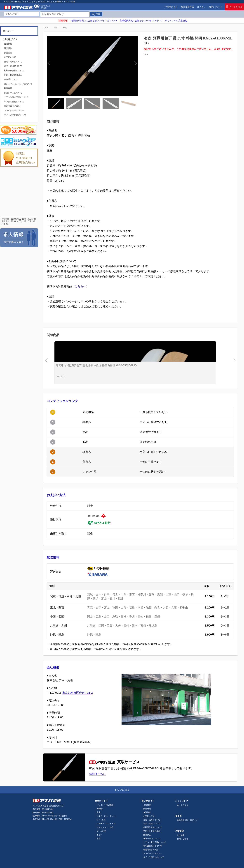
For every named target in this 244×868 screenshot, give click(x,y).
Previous (71, 66)
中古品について (11, 79)
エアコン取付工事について (16, 97)
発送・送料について (13, 62)
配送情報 (53, 557)
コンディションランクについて (18, 84)
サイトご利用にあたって (15, 115)
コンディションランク (62, 401)
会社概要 (53, 667)
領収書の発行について (14, 102)
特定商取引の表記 (12, 106)
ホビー (46, 28)
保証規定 (8, 53)
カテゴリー (8, 31)
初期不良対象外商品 (13, 75)
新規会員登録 (187, 7)
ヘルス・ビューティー (106, 816)
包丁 (56, 28)
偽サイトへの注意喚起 (176, 21)
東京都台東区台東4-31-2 (77, 693)
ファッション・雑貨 (105, 827)
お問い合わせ (215, 7)
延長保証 (8, 88)
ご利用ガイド (171, 7)
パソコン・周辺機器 (105, 805)
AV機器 (100, 809)
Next (113, 66)
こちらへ (80, 286)
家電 (99, 812)
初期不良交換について (14, 70)
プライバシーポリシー (14, 110)
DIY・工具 (101, 820)
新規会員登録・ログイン (187, 820)
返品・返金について (13, 66)
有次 (65, 28)
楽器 (99, 838)
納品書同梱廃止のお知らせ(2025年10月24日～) (94, 21)
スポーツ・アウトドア (106, 824)
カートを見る (235, 7)
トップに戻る (122, 790)
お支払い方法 (56, 495)
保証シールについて (13, 93)
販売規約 (8, 48)
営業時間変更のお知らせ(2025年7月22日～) (141, 21)
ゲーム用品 (101, 831)
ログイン (201, 7)
